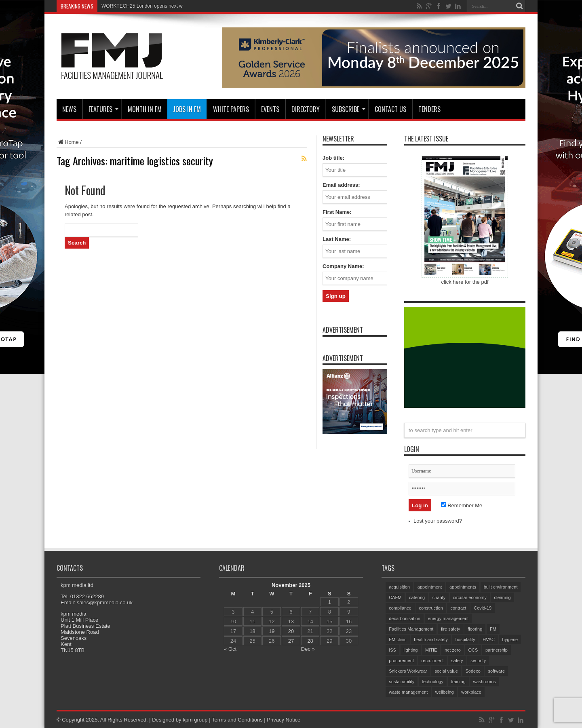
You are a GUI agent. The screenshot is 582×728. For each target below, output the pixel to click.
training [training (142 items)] (458, 682)
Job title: (333, 158)
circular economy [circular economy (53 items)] (470, 597)
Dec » (308, 649)
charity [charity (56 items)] (439, 597)
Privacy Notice (284, 720)
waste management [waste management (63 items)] (408, 692)
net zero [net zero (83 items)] (453, 650)
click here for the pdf (465, 282)
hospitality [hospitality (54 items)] (465, 639)
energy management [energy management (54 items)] (448, 618)
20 (291, 631)
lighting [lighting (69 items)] (411, 650)
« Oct (230, 649)
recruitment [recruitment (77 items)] (433, 660)
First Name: (337, 212)
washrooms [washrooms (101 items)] (484, 682)
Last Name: (337, 239)
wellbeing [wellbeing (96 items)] (445, 692)
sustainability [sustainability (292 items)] (402, 682)
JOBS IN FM (187, 109)
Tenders (429, 109)
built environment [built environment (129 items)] (501, 587)
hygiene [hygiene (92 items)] (510, 639)
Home (68, 142)
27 (291, 641)
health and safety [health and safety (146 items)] (431, 639)
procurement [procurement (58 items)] (401, 660)
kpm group (195, 720)
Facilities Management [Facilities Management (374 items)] (411, 629)
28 (310, 641)
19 (272, 631)
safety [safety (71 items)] (457, 660)
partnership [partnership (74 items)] (497, 650)
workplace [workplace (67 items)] (471, 692)
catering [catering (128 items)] (417, 597)
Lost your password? (438, 521)
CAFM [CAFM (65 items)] (395, 597)
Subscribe (349, 109)
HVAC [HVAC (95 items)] (489, 639)
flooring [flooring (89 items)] (475, 629)
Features (103, 109)
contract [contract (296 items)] (458, 608)
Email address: (341, 185)
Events (270, 109)
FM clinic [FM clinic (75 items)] (397, 639)
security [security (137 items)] (478, 660)
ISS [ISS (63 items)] (392, 650)
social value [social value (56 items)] (446, 671)
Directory (306, 109)
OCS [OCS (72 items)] (473, 650)
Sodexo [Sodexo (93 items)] (473, 671)
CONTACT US (390, 109)
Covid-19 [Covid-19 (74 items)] (483, 608)
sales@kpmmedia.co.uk (105, 602)
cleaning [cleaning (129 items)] (503, 597)
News (69, 109)
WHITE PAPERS (231, 109)
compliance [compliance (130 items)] (400, 608)
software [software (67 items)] (496, 671)
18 (252, 631)
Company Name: (343, 266)
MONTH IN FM (145, 109)
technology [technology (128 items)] (433, 682)
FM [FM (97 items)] (493, 629)
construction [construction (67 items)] (431, 608)
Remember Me (462, 505)
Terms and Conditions (237, 720)
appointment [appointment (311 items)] (430, 587)
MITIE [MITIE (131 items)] (431, 650)
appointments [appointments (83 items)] (463, 587)
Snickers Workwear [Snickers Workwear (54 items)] (408, 671)
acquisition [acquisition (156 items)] (399, 587)
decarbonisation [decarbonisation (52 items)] (405, 618)
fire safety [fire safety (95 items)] (451, 629)
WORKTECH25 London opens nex (139, 6)
